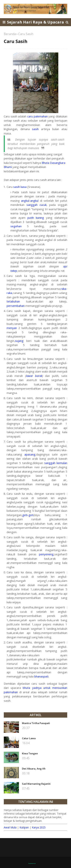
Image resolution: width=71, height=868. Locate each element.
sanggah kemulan (56, 463)
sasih (35, 129)
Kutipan (24, 827)
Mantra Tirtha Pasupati (36, 723)
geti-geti (28, 515)
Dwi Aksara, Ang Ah (34, 769)
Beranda (10, 34)
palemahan (41, 116)
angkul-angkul (30, 201)
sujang (19, 341)
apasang (30, 454)
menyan (12, 328)
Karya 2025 (39, 827)
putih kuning (36, 218)
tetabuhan (13, 301)
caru (30, 116)
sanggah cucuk (37, 205)
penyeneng (46, 554)
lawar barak (34, 376)
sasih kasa (20, 187)
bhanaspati (41, 676)
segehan (16, 226)
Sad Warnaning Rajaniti (36, 784)
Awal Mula (10, 827)
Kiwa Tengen (30, 753)
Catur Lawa (29, 738)
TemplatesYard (32, 863)
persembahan (16, 306)
